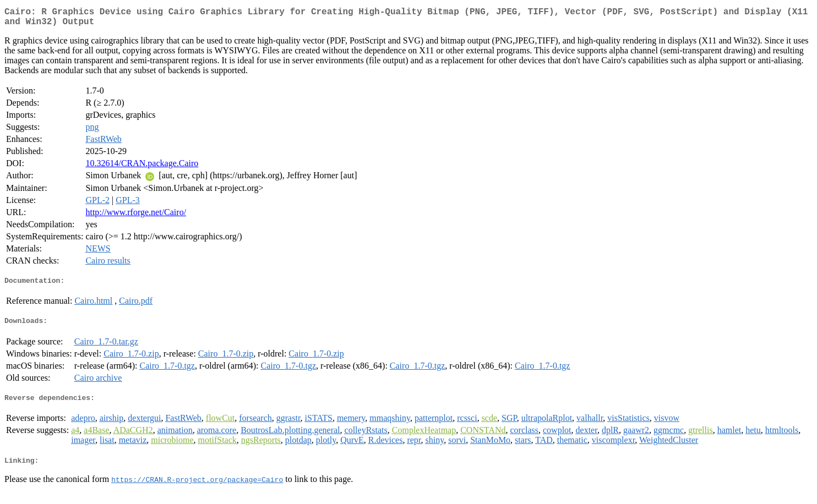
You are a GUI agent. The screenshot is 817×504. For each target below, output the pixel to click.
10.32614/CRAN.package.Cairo (142, 168)
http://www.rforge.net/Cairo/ (136, 217)
